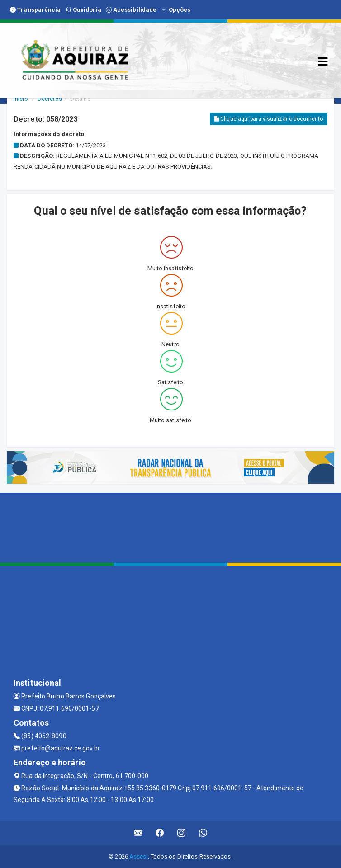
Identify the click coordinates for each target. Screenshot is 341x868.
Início (21, 99)
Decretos (50, 99)
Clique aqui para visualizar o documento (269, 119)
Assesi (139, 856)
